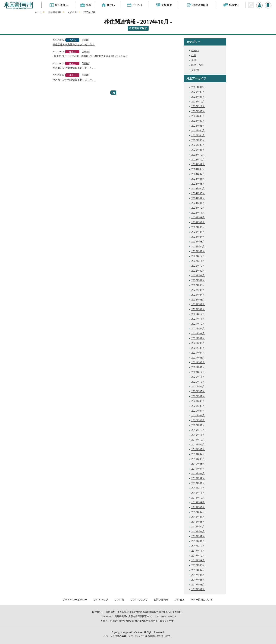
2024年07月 (198, 174)
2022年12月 (198, 256)
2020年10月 (198, 382)
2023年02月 (198, 246)
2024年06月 (198, 179)
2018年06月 (198, 517)
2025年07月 (198, 121)
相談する (231, 5)
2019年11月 (198, 435)
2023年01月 (198, 251)
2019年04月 (198, 469)
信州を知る (59, 5)
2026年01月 (198, 97)
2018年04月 (198, 526)
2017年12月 (198, 546)
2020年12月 (198, 372)
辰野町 (86, 40)
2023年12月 (198, 208)
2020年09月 (198, 386)
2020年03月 (198, 415)
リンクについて (139, 599)
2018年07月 (198, 512)
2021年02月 (198, 362)
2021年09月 (198, 328)
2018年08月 (198, 507)
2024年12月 (198, 155)
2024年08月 (198, 169)
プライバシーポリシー (75, 599)
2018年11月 (198, 493)
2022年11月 (198, 261)
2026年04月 (198, 87)
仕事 (86, 5)
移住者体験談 (198, 5)
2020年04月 (198, 411)
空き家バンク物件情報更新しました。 (74, 68)
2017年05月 (198, 580)
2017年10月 (198, 556)
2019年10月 (198, 440)
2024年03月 (198, 193)
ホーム (38, 12)
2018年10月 (198, 498)
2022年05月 (198, 290)
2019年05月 (198, 464)
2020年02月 (198, 420)
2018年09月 (198, 502)
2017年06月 (198, 575)
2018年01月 (198, 541)
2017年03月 (198, 584)
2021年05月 (198, 348)
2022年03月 (198, 300)
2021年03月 (198, 358)
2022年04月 (198, 295)
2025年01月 (198, 150)
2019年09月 (198, 444)
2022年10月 (198, 266)
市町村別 (72, 12)
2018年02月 (198, 536)
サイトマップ (101, 599)
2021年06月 (198, 343)
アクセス (180, 599)
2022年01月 (198, 309)
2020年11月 (198, 377)
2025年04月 (198, 135)
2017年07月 (198, 570)
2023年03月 (198, 241)
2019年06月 (198, 459)
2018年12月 (198, 488)
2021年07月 (198, 338)
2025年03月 (198, 140)
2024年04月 (198, 188)
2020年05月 (198, 406)
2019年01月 (198, 483)
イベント (135, 5)
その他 (72, 40)
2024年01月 (198, 203)
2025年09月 (198, 111)
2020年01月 (198, 425)
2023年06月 (198, 227)
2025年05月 (198, 130)
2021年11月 (198, 319)
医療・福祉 (197, 65)
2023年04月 (198, 237)
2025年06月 (198, 126)
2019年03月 (198, 473)
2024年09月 (198, 164)
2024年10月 (198, 160)
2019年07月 (198, 454)
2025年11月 (198, 106)
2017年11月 (198, 551)
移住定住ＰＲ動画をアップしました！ (74, 44)
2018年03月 (198, 531)
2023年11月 (198, 213)
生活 (194, 60)
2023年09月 (198, 217)
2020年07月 (198, 396)
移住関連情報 (55, 12)
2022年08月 (198, 275)
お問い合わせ (161, 599)
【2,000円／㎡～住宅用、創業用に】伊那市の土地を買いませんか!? (90, 56)
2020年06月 (198, 401)
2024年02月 (198, 198)
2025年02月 (198, 145)
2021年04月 (198, 353)
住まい (108, 5)
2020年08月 (198, 391)
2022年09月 (198, 271)
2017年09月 (198, 560)
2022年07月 (198, 280)
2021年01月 (198, 367)
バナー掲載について (202, 599)
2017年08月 (198, 565)
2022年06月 (198, 285)
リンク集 (119, 599)
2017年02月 (198, 589)
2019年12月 (198, 430)
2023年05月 (198, 232)
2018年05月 (198, 522)
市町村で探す (139, 28)
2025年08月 (198, 116)
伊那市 (86, 52)
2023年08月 (198, 222)
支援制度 (164, 5)
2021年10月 (198, 324)
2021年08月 (198, 333)
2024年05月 (198, 184)
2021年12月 (198, 314)
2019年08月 (198, 449)
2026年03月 (198, 92)
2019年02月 (198, 478)
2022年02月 (198, 304)
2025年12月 (198, 101)
